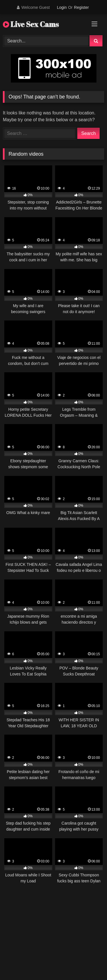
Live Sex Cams (31, 24)
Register (81, 7)
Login (62, 7)
